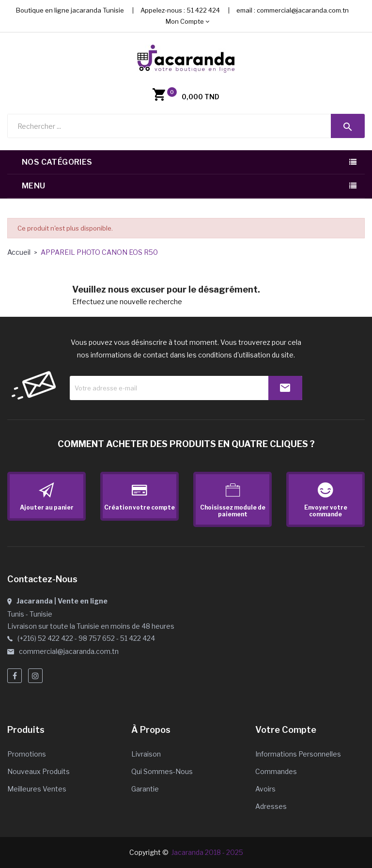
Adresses (271, 806)
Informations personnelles (298, 754)
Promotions (27, 754)
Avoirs (265, 789)
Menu (34, 186)
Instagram (35, 676)
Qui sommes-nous (162, 771)
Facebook (15, 676)
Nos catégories (57, 162)
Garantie (145, 789)
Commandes (276, 771)
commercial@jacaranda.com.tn (303, 10)
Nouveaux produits (39, 771)
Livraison (146, 754)
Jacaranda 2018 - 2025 (207, 852)
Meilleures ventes (37, 789)
